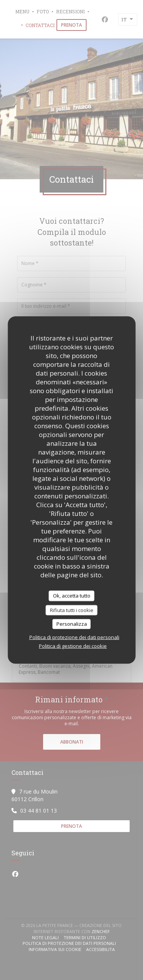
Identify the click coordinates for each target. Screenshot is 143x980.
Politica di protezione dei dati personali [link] (74, 637)
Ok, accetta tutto (72, 596)
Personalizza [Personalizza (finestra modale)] (72, 624)
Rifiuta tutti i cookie (72, 610)
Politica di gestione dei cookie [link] (73, 646)
